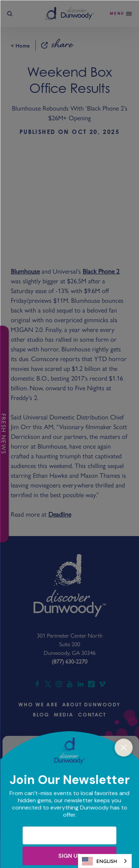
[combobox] (105, 861)
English (99, 861)
